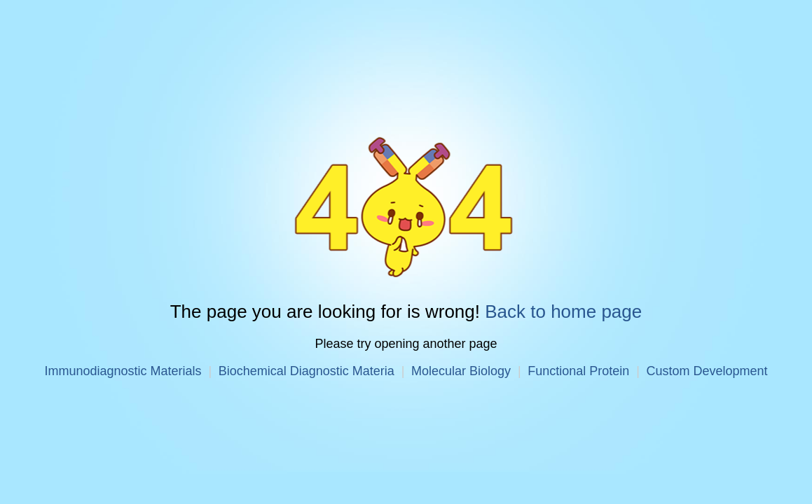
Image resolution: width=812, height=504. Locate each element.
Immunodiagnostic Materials (123, 371)
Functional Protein (578, 371)
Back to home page (563, 311)
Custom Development (707, 371)
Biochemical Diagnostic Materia (307, 371)
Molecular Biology (461, 371)
